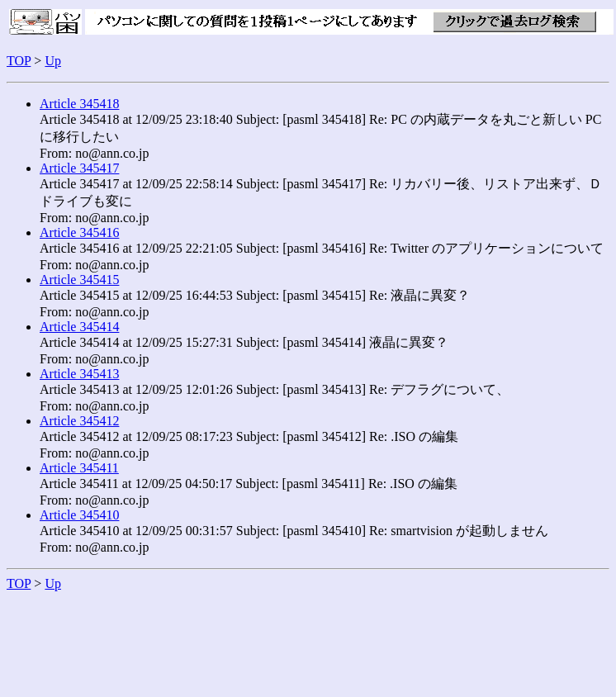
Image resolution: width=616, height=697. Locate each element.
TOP (19, 61)
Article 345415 (79, 280)
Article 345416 (79, 232)
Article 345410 (79, 515)
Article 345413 (79, 374)
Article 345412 (79, 421)
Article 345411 (79, 468)
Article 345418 (79, 104)
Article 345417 (79, 168)
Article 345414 (79, 327)
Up (53, 61)
